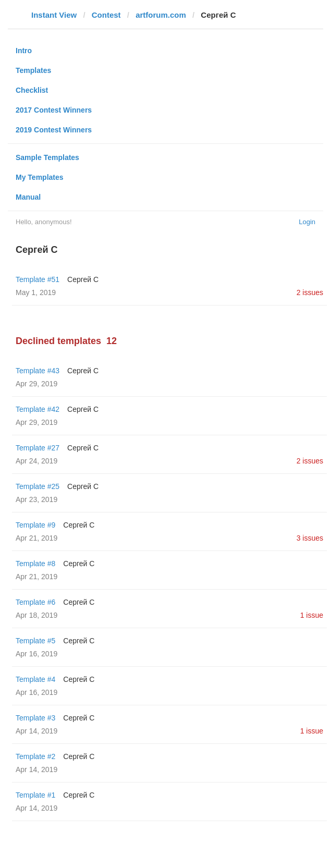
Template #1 (35, 795)
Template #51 (38, 279)
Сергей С (83, 279)
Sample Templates (47, 157)
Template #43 (38, 371)
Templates (33, 70)
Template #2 (35, 756)
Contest (106, 15)
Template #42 (38, 409)
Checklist (32, 90)
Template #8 (35, 564)
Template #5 (35, 641)
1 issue (312, 615)
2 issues (310, 292)
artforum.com (161, 15)
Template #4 (35, 679)
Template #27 (38, 448)
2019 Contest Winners (54, 130)
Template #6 (35, 602)
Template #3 (35, 718)
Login (307, 222)
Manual (28, 197)
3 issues (310, 538)
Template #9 (35, 525)
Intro (24, 51)
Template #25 (38, 486)
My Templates (40, 177)
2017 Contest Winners (54, 110)
